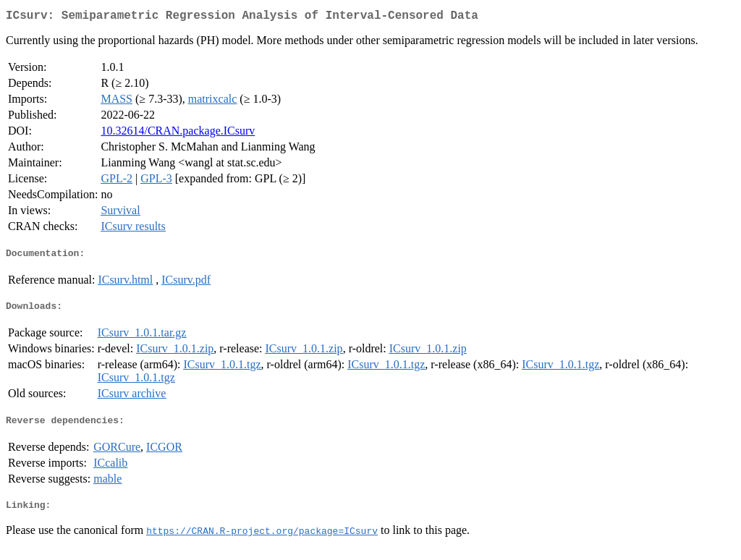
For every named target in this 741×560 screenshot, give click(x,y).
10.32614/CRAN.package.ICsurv (178, 133)
